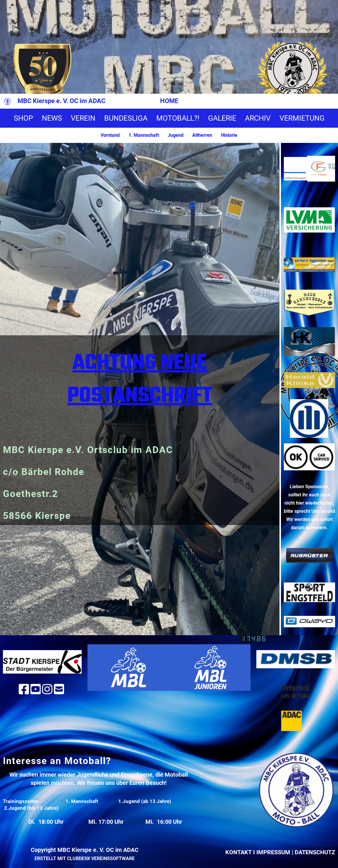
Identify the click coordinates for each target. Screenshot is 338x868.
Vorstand (110, 135)
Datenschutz (315, 852)
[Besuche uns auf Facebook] (24, 690)
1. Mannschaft (144, 135)
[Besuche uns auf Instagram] (47, 690)
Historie (229, 135)
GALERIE (222, 118)
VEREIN (83, 118)
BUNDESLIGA (126, 118)
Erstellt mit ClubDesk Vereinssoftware (85, 858)
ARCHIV (258, 118)
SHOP (23, 118)
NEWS (52, 118)
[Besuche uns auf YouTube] (36, 690)
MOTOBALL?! (178, 118)
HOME (169, 101)
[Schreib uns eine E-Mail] (59, 690)
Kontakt (239, 852)
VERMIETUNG (302, 118)
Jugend (176, 135)
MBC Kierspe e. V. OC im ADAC (61, 101)
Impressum (273, 852)
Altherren (202, 135)
